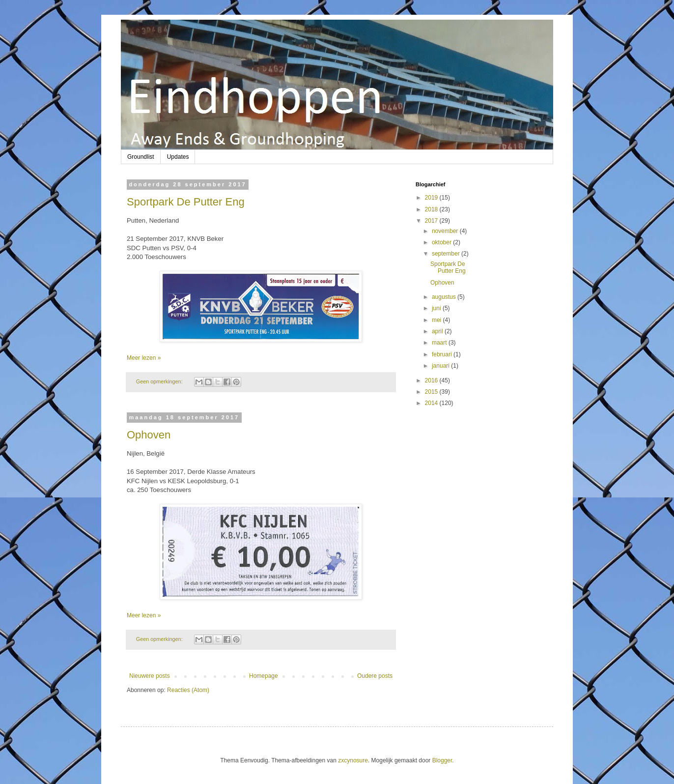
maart (440, 343)
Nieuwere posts (150, 676)
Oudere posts (375, 676)
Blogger (442, 760)
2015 (432, 392)
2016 (432, 380)
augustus (445, 297)
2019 (432, 198)
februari (443, 354)
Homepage (264, 676)
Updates (178, 157)
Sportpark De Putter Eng (186, 202)
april (438, 331)
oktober (442, 242)
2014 (432, 403)
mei (437, 320)
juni (437, 308)
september (447, 254)
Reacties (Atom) (188, 690)
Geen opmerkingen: (160, 381)
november (446, 231)
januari (441, 366)
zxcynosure (353, 760)
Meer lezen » (144, 358)
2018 (432, 209)
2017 (432, 221)
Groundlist (141, 157)
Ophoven (149, 435)
